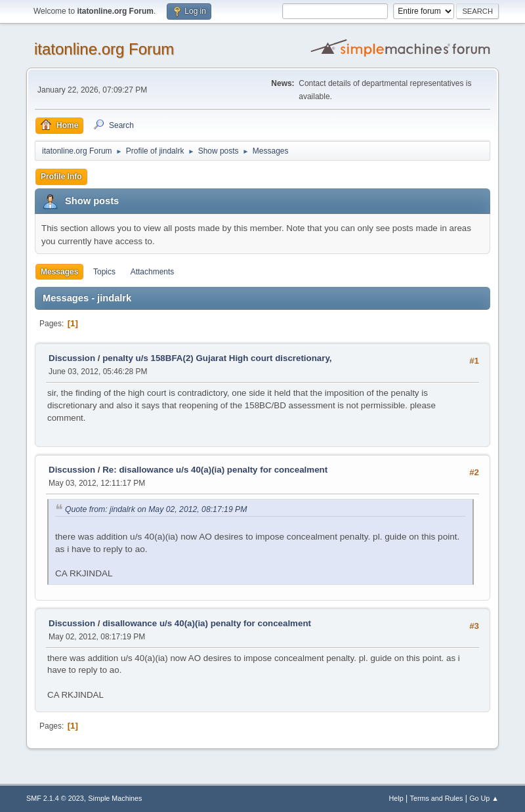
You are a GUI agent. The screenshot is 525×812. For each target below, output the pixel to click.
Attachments (153, 272)
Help (396, 798)
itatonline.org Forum (104, 49)
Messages (59, 272)
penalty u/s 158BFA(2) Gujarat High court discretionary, (217, 358)
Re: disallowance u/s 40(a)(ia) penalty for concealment (215, 470)
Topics (104, 272)
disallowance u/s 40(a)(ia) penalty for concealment (207, 623)
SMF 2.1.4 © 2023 (55, 798)
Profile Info (61, 177)
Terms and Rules (437, 798)
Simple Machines (115, 798)
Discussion (72, 358)
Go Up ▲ (484, 798)
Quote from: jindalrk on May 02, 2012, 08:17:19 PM (156, 509)
